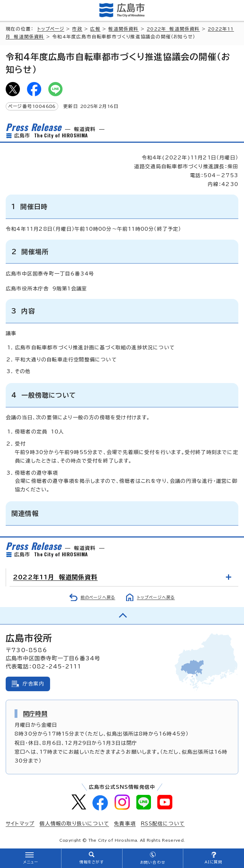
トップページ (51, 29)
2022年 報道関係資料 (173, 29)
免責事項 (125, 824)
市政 (77, 29)
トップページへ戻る (156, 597)
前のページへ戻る (98, 597)
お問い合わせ (153, 862)
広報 (95, 29)
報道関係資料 (123, 29)
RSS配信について (163, 824)
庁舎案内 (34, 684)
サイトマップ (20, 824)
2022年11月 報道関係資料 (55, 577)
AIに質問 (214, 862)
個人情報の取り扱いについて (74, 824)
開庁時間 (35, 714)
